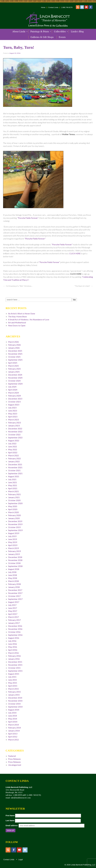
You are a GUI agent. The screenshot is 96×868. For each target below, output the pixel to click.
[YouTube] (86, 7)
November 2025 (15, 354)
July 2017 (12, 605)
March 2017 (13, 617)
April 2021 (13, 488)
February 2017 (14, 620)
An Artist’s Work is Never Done (22, 313)
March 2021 (13, 491)
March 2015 (13, 689)
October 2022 (14, 434)
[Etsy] (78, 7)
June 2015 (12, 680)
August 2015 (14, 674)
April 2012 (13, 737)
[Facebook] (91, 7)
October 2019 (14, 527)
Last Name (10, 821)
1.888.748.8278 (67, 7)
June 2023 (12, 411)
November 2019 (15, 524)
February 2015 (14, 692)
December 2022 (15, 429)
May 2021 (13, 485)
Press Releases (14, 759)
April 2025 (13, 363)
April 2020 (13, 509)
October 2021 (14, 470)
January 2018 (14, 587)
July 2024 (12, 387)
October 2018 (14, 563)
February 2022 (14, 458)
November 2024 (15, 378)
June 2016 (12, 644)
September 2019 (15, 530)
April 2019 (13, 545)
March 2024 (13, 393)
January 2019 (14, 554)
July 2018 (12, 572)
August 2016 (14, 638)
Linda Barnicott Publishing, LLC (83, 865)
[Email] (82, 7)
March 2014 (13, 725)
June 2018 (12, 575)
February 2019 (14, 551)
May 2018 (13, 578)
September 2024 (15, 384)
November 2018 (15, 560)
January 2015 (14, 695)
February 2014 (14, 728)
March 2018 (13, 581)
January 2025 (14, 372)
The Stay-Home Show (17, 316)
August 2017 (14, 602)
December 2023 (15, 399)
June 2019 (12, 539)
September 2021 (15, 473)
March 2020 (13, 512)
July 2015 (12, 677)
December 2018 (15, 557)
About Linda (19, 32)
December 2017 (15, 590)
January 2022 (14, 461)
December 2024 (15, 375)
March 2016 (13, 653)
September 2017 (15, 599)
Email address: (12, 826)
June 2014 (12, 716)
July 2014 (12, 713)
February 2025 (14, 369)
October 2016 (14, 632)
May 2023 (13, 414)
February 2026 (14, 345)
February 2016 (14, 656)
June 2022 (12, 446)
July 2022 (12, 443)
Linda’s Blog (77, 32)
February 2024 (14, 396)
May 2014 (13, 719)
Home (43, 7)
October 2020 (14, 500)
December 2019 (15, 521)
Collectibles (60, 32)
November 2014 (15, 701)
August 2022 (14, 440)
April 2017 (13, 614)
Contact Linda (53, 7)
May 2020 (13, 506)
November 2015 (15, 665)
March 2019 (13, 548)
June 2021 (12, 482)
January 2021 (14, 497)
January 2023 (14, 426)
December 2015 (15, 662)
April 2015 (13, 686)
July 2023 (12, 408)
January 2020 (14, 518)
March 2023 (13, 420)
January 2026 (14, 348)
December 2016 (15, 626)
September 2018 (15, 566)
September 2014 (15, 707)
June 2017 (12, 608)
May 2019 (13, 542)
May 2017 (13, 611)
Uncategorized (15, 765)
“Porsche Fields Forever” (35, 239)
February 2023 (14, 423)
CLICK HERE (75, 253)
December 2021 (15, 464)
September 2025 (15, 360)
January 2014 (14, 731)
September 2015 (15, 671)
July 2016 (12, 641)
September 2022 (15, 437)
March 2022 (13, 455)
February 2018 (14, 584)
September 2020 (15, 503)
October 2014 (14, 704)
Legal (20, 860)
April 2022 (13, 452)
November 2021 (15, 467)
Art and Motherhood (17, 322)
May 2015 (13, 683)
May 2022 (13, 449)
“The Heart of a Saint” (82, 286)
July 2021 (12, 479)
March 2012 (13, 740)
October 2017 (14, 596)
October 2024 (14, 381)
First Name (10, 816)
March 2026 (13, 342)
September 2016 (15, 635)
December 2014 (15, 698)
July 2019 (12, 536)
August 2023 (14, 405)
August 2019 (14, 533)
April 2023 (13, 417)
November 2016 (15, 629)
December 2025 (15, 351)
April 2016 (13, 650)
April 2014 (13, 722)
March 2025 (13, 366)
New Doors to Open (17, 325)
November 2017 (15, 593)
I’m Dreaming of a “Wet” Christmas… (19, 286)
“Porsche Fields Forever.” (28, 218)
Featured (12, 756)
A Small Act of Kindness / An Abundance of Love (29, 319)
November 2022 (15, 432)
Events (62, 37)
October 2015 (14, 668)
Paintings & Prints (40, 32)
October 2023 (14, 402)
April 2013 (13, 734)
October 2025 (14, 357)
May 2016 (13, 647)
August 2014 (14, 710)
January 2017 (14, 623)
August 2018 (14, 569)
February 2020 (14, 515)
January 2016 (14, 659)
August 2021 (14, 476)
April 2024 (13, 390)
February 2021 (14, 494)
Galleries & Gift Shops (42, 37)
